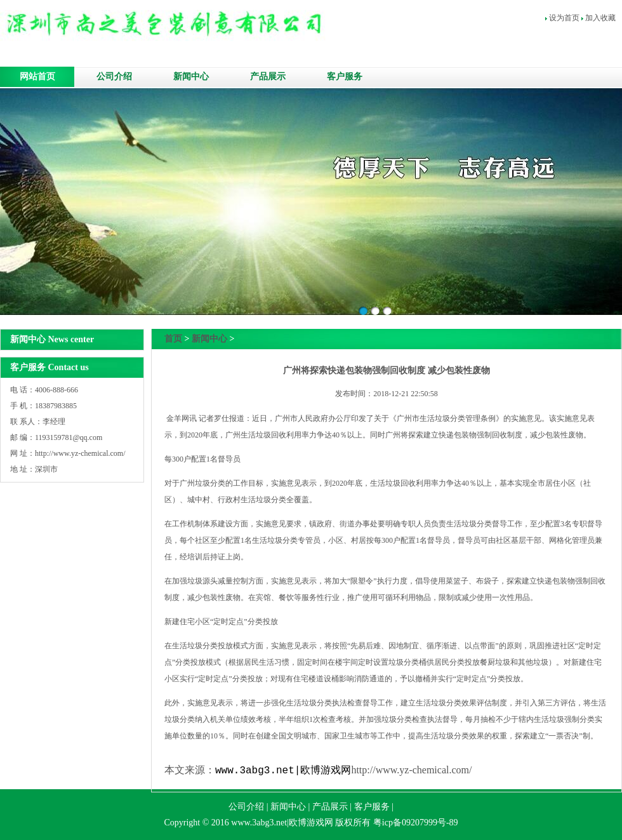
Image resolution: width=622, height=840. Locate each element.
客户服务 (345, 77)
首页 (173, 339)
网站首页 (37, 77)
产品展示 (268, 77)
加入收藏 (600, 18)
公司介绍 (114, 77)
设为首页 (564, 18)
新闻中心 (191, 77)
